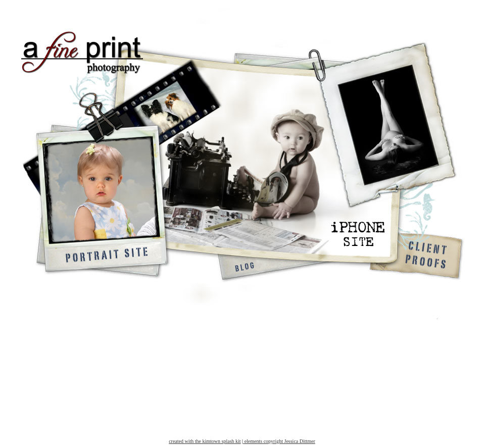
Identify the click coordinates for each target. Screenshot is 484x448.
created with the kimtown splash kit (205, 441)
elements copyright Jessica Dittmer (279, 441)
